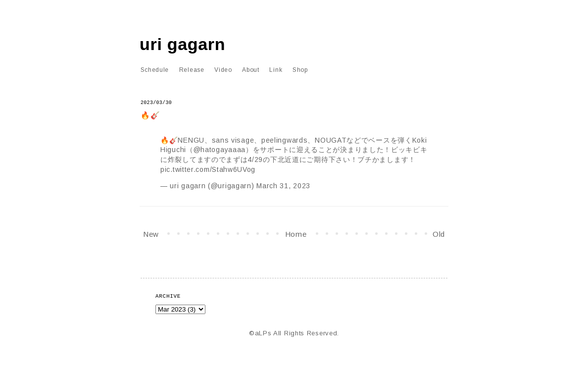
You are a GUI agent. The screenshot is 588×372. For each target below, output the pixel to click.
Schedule (155, 70)
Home (296, 234)
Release (192, 70)
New (151, 234)
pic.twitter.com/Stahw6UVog (208, 169)
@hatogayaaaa (220, 150)
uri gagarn (182, 44)
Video (223, 70)
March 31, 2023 (283, 186)
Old (439, 234)
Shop (300, 70)
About (251, 70)
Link (276, 70)
